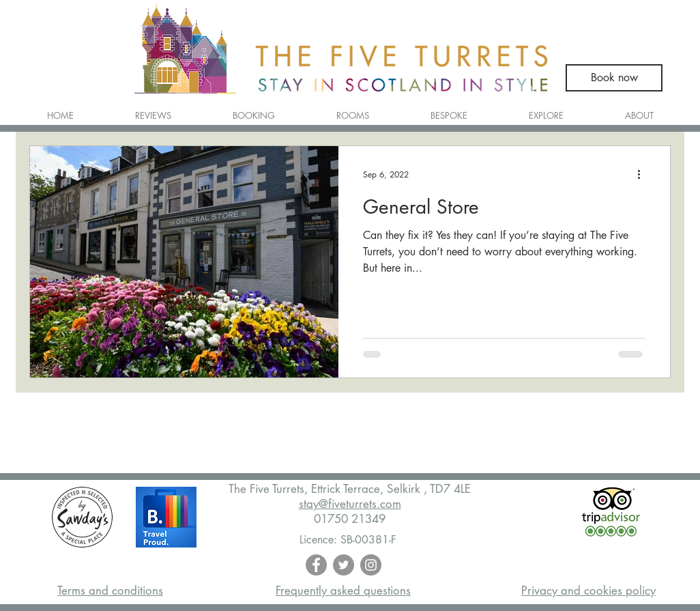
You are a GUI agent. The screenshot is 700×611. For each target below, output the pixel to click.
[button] (353, 109)
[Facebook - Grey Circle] (316, 565)
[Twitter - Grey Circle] (344, 565)
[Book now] (614, 78)
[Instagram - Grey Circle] (371, 565)
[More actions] (643, 174)
